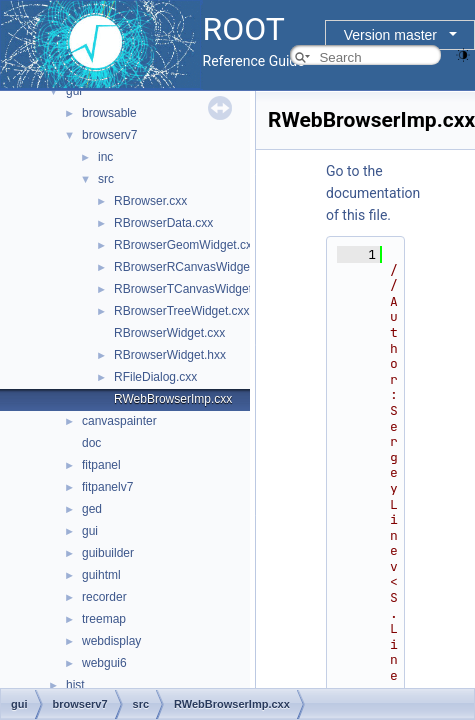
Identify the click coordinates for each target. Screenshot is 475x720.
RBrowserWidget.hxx (170, 355)
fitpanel (101, 465)
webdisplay (111, 641)
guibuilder (108, 553)
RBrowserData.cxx (163, 223)
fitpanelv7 (107, 487)
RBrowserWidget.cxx (169, 333)
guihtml (101, 575)
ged (92, 509)
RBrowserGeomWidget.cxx (186, 245)
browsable (109, 113)
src (106, 179)
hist (75, 685)
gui (74, 91)
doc (91, 443)
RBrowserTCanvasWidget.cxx (193, 289)
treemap (104, 619)
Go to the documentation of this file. (373, 193)
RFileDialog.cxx (155, 377)
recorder (104, 597)
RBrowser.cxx (150, 201)
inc (105, 157)
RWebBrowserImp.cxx (173, 399)
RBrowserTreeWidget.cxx (182, 311)
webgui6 (104, 663)
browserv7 (109, 135)
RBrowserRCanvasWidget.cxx (194, 267)
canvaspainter (119, 421)
